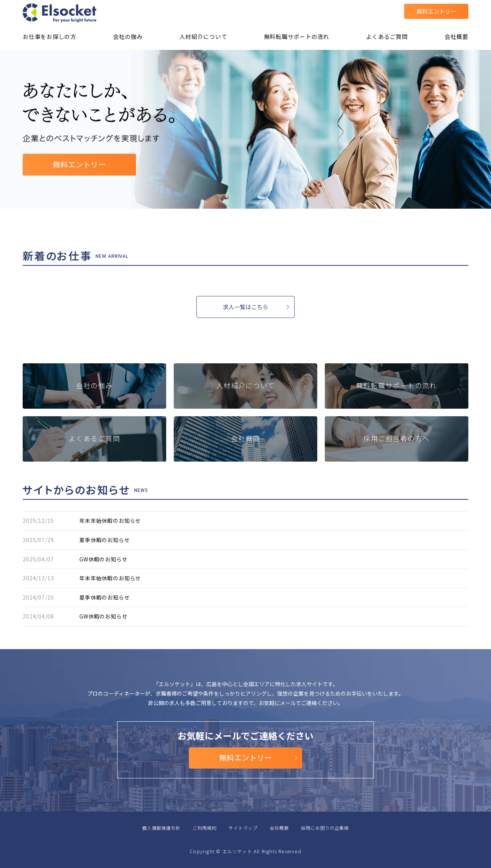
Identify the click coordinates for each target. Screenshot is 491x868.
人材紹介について (203, 36)
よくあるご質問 (387, 36)
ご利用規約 (205, 828)
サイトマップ (243, 828)
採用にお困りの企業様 (325, 828)
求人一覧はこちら (246, 307)
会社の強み (128, 36)
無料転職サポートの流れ (297, 36)
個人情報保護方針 (161, 828)
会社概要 (456, 36)
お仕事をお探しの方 (49, 36)
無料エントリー (436, 11)
